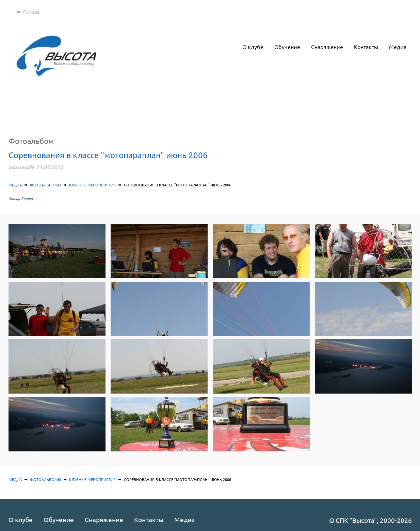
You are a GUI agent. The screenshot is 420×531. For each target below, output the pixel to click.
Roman (27, 198)
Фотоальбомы (45, 185)
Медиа (15, 185)
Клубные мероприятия (92, 185)
